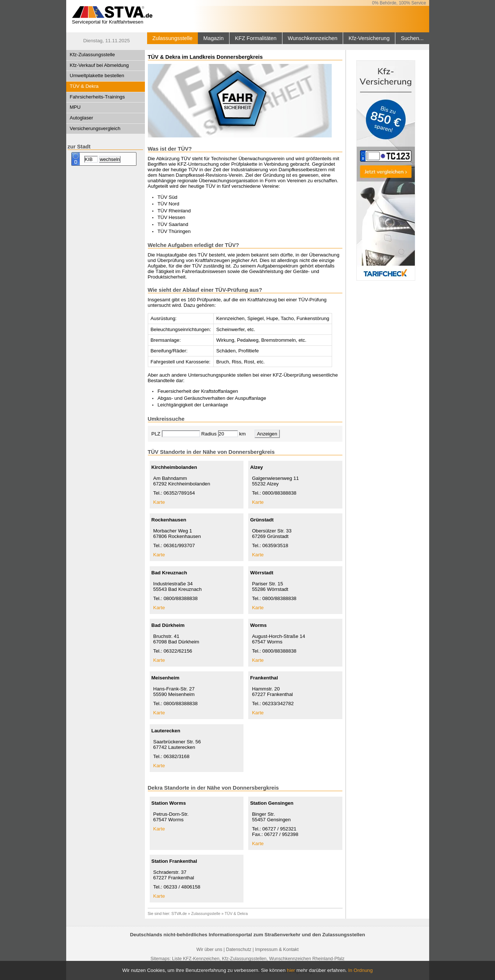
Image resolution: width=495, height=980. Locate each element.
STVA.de (179, 913)
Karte (159, 502)
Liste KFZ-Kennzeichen (196, 959)
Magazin (213, 38)
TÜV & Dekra (84, 86)
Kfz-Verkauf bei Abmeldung (99, 65)
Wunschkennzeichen (312, 38)
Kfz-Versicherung (369, 38)
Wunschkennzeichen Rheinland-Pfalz (307, 959)
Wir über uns (209, 950)
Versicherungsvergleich (95, 128)
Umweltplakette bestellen (97, 76)
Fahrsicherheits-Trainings (97, 97)
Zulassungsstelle (172, 38)
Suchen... (412, 38)
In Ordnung (361, 970)
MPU (75, 107)
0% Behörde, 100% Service (399, 3)
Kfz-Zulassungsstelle (92, 55)
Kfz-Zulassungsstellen (244, 959)
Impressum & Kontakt (277, 950)
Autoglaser (82, 118)
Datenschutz (238, 950)
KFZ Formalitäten (256, 38)
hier (291, 970)
